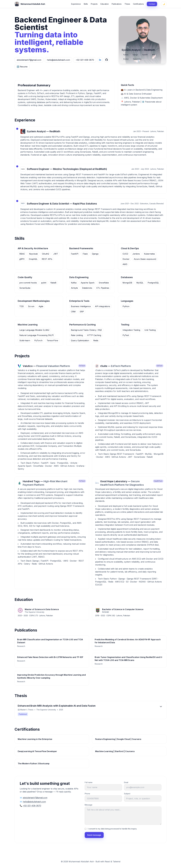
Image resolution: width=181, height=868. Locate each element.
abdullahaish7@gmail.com (29, 60)
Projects (94, 4)
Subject (127, 794)
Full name (89, 782)
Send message (94, 835)
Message (89, 805)
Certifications (138, 4)
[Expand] (161, 706)
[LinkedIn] (100, 60)
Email (126, 782)
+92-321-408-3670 (85, 60)
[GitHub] (107, 60)
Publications (117, 4)
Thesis (127, 4)
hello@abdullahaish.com (58, 60)
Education (105, 4)
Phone (87, 794)
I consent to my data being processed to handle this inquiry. (112, 829)
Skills (86, 4)
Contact (152, 4)
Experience (76, 4)
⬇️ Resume (22, 67)
